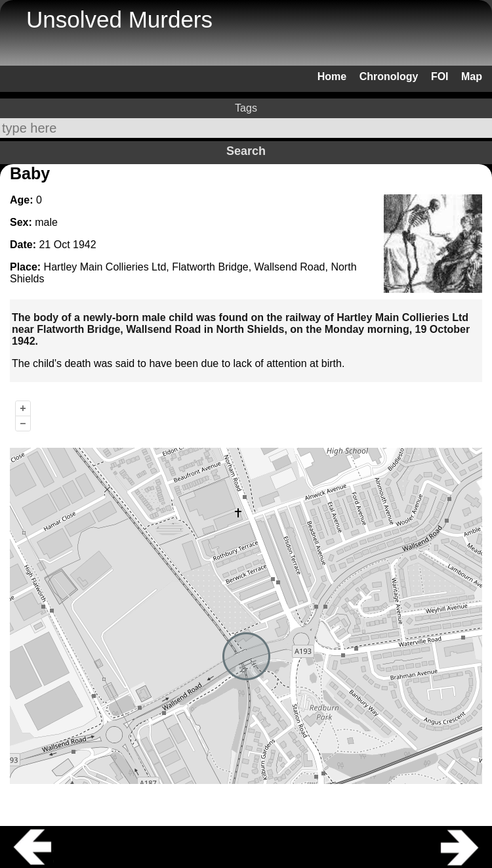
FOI (440, 76)
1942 (85, 245)
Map (472, 76)
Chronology (389, 76)
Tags (246, 108)
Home (332, 76)
